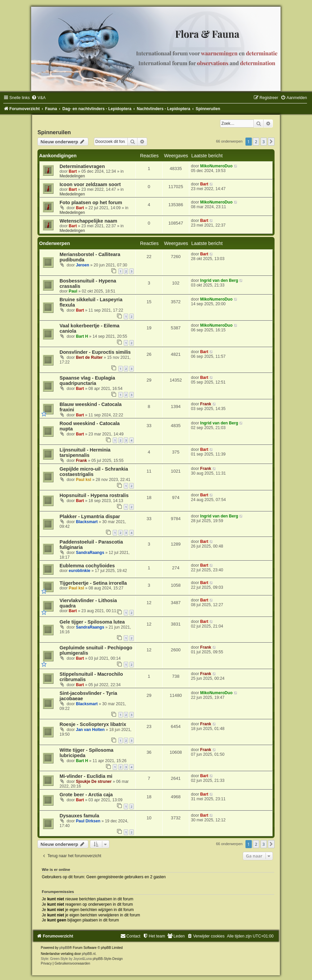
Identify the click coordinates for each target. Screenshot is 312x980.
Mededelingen (72, 176)
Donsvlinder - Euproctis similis (95, 352)
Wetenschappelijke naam (88, 221)
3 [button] (264, 142)
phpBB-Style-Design (108, 959)
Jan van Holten (90, 730)
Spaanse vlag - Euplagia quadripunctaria (87, 381)
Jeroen (83, 265)
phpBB (65, 948)
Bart (73, 171)
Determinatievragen (82, 166)
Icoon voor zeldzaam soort (90, 184)
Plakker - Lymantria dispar (90, 516)
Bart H (82, 336)
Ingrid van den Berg (219, 280)
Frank (206, 404)
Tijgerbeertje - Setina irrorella (93, 583)
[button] (271, 142)
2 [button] (256, 142)
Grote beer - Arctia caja (86, 795)
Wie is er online (56, 870)
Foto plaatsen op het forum (91, 202)
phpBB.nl (89, 954)
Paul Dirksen (88, 821)
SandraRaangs (90, 553)
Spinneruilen (54, 132)
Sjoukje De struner (94, 782)
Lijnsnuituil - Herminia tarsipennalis (85, 453)
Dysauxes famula (79, 816)
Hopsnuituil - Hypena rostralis (94, 495)
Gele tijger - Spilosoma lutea (92, 622)
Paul (73, 291)
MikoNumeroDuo (217, 166)
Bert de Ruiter (89, 357)
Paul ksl (84, 480)
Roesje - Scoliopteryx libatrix (93, 724)
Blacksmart (87, 522)
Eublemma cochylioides (87, 566)
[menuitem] (38, 98)
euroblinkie (80, 571)
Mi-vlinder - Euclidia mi (86, 776)
